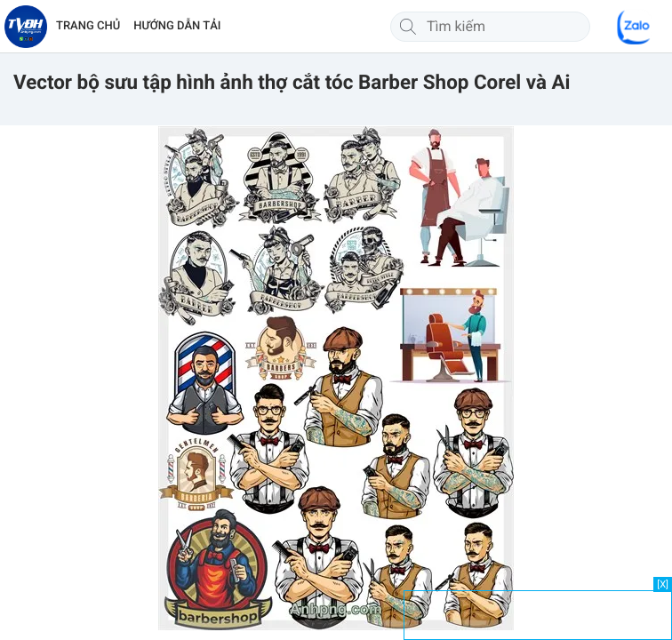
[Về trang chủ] (26, 27)
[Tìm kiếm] (408, 27)
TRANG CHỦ (88, 26)
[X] (663, 584)
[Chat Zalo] (635, 27)
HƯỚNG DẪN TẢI (177, 26)
